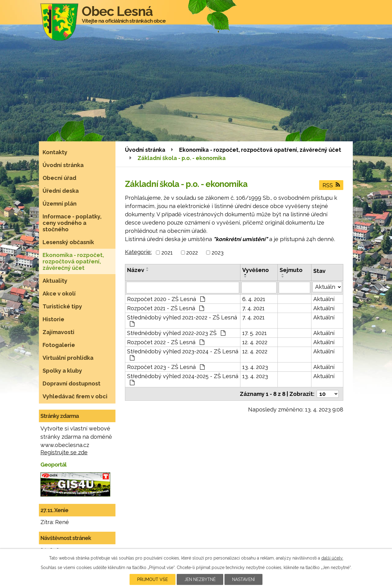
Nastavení (243, 579)
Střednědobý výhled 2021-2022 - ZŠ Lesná (182, 320)
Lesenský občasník (68, 242)
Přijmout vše (153, 579)
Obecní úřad (59, 178)
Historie (53, 319)
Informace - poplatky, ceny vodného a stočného (72, 223)
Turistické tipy (62, 306)
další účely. (332, 558)
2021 (167, 253)
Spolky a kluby (62, 371)
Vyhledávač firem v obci (75, 396)
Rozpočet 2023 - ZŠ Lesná (166, 367)
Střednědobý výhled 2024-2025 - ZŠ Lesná (183, 379)
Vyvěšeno (256, 270)
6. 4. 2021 (254, 299)
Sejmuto (291, 270)
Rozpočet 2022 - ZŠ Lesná (166, 342)
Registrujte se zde (64, 452)
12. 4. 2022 (255, 342)
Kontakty (55, 152)
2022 (192, 253)
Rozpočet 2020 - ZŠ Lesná (166, 299)
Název (136, 270)
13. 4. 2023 (255, 367)
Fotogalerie (59, 345)
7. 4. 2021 (253, 308)
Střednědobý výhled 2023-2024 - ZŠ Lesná (183, 354)
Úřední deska (61, 191)
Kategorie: (138, 252)
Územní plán (60, 204)
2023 (218, 253)
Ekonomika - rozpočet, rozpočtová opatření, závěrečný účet (260, 150)
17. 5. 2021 (254, 333)
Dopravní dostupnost (72, 383)
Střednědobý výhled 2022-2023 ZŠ (176, 333)
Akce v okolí (59, 294)
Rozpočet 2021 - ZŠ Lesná (166, 308)
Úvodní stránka (145, 150)
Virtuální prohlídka (68, 358)
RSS (331, 185)
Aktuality (55, 281)
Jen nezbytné (200, 579)
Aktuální (324, 299)
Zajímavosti (58, 332)
